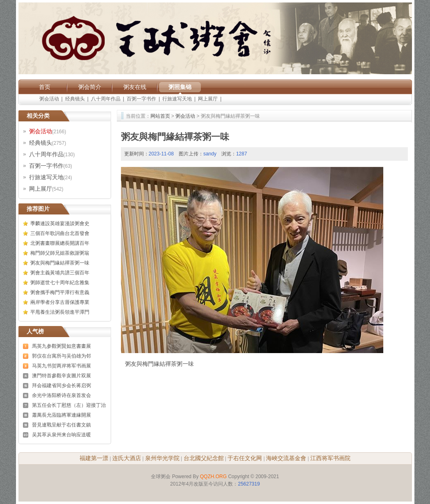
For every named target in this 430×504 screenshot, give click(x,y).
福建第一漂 (94, 458)
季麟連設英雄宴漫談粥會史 (60, 223)
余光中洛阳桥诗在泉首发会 (61, 395)
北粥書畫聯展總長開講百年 (60, 243)
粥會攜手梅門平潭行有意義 (60, 292)
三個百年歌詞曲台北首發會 (60, 233)
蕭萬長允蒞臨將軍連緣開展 (61, 415)
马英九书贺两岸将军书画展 (61, 366)
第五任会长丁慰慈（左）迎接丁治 (69, 405)
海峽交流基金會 (286, 458)
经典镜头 (75, 99)
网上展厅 (208, 99)
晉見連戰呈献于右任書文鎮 (61, 425)
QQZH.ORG (213, 477)
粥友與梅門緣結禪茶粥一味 (60, 263)
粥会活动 (49, 99)
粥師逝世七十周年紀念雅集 (60, 283)
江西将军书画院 (330, 458)
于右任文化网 (245, 458)
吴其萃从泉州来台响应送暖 (61, 435)
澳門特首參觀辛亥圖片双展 (61, 376)
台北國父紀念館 (204, 458)
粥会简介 (90, 87)
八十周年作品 (106, 99)
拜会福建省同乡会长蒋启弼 (61, 385)
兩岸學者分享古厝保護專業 (60, 302)
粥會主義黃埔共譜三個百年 (60, 273)
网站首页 (160, 116)
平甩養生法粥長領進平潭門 (60, 312)
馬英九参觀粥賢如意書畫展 (61, 346)
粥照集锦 (180, 87)
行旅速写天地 (177, 99)
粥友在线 (135, 87)
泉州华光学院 (162, 458)
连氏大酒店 (127, 458)
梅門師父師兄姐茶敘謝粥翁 (60, 253)
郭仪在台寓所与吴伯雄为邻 (61, 356)
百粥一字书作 (141, 99)
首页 (45, 87)
